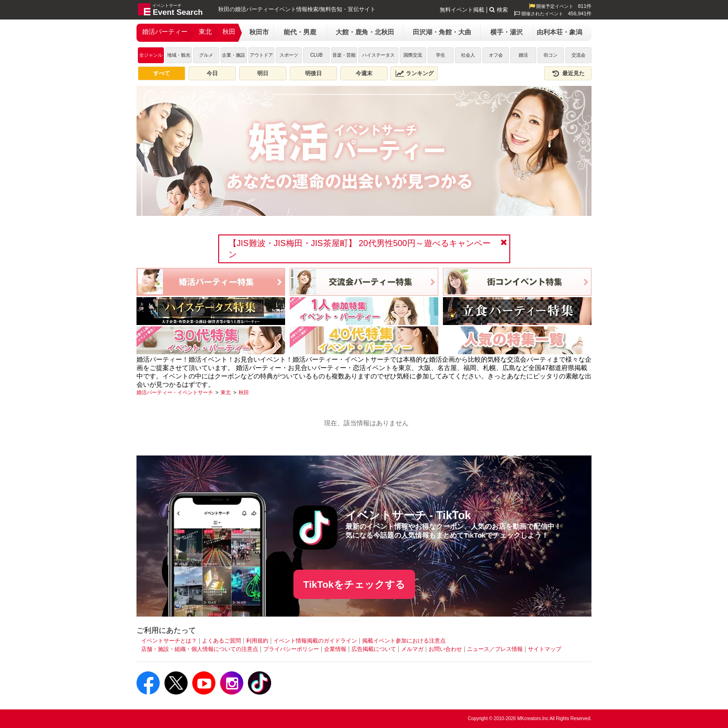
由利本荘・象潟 (559, 32)
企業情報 (335, 649)
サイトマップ (545, 649)
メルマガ (412, 649)
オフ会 (496, 55)
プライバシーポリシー (291, 649)
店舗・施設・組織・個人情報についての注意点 (200, 649)
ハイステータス (378, 55)
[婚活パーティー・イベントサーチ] (175, 392)
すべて (162, 73)
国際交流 (413, 55)
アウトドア (261, 55)
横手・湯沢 (507, 32)
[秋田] (244, 392)
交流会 (578, 55)
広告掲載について (374, 649)
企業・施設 (234, 55)
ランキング (415, 73)
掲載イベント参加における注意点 (404, 641)
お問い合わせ (445, 649)
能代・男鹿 (300, 32)
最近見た (568, 73)
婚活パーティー (165, 32)
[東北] (226, 392)
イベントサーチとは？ (169, 641)
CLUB (316, 55)
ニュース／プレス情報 (495, 649)
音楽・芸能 (344, 55)
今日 (212, 73)
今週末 (364, 73)
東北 (205, 32)
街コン (551, 55)
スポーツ (289, 55)
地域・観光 (179, 55)
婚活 (523, 55)
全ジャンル (151, 55)
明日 (263, 73)
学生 (441, 55)
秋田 (229, 32)
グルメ (206, 55)
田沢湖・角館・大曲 (442, 32)
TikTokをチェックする (354, 584)
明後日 (313, 73)
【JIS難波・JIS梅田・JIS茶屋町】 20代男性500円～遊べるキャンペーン (360, 249)
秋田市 (259, 32)
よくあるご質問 (221, 641)
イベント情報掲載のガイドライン (315, 641)
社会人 (468, 55)
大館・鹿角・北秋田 (365, 32)
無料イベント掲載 (462, 10)
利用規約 (257, 641)
